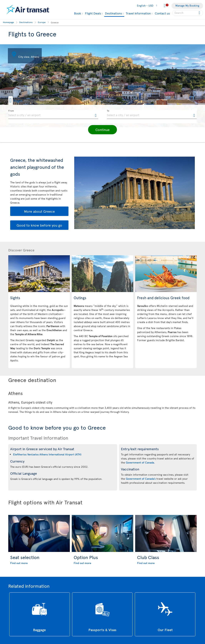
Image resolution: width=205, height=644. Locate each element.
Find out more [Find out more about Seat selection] (19, 563)
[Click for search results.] (200, 13)
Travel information (138, 13)
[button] (22, 100)
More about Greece (39, 211)
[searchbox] (188, 13)
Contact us (162, 13)
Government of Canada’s (141, 479)
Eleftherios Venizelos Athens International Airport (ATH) (47, 454)
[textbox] (53, 114)
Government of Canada (140, 462)
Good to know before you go (39, 225)
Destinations (113, 13)
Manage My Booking (187, 5)
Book (77, 13)
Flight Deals (93, 13)
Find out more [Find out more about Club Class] (146, 563)
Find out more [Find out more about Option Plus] (82, 563)
